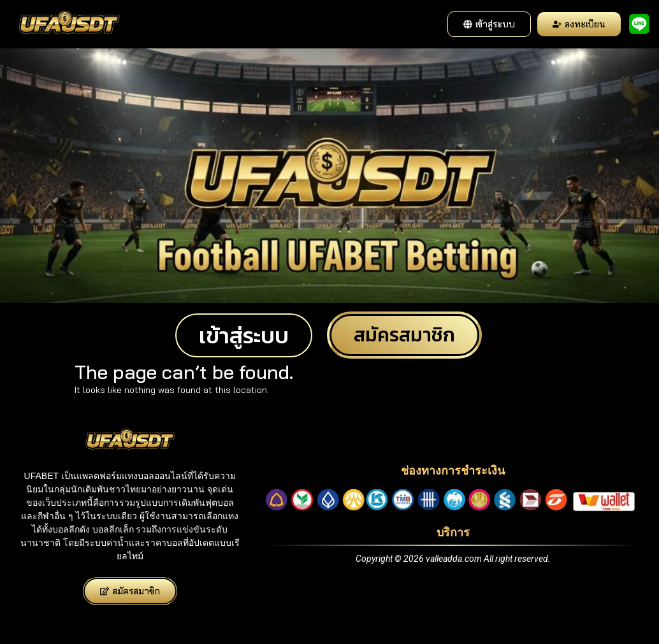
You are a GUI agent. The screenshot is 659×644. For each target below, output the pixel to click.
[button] (489, 24)
